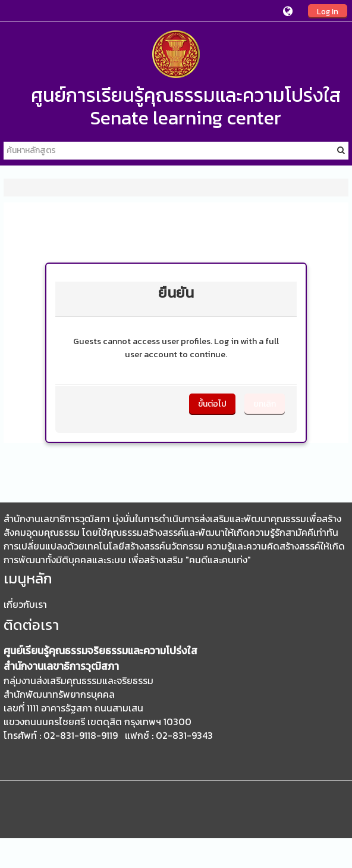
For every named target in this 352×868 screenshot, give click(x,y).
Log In (328, 11)
